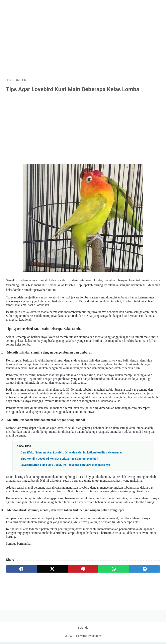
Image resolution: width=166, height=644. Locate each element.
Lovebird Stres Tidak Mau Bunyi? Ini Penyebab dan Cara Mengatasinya (65, 465)
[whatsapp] (114, 569)
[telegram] (145, 569)
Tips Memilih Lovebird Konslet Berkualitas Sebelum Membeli (59, 459)
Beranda (83, 630)
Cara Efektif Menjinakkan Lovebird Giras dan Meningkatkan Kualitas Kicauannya (72, 453)
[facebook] (21, 569)
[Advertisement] (83, 45)
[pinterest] (83, 569)
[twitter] (52, 569)
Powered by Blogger (89, 638)
